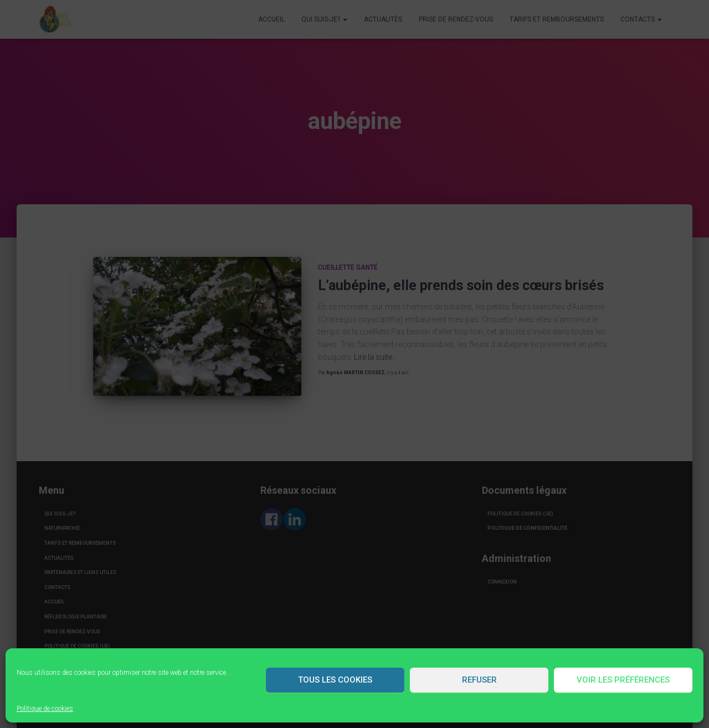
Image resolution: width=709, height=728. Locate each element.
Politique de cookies (45, 709)
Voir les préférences (623, 680)
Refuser (479, 680)
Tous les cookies (335, 680)
